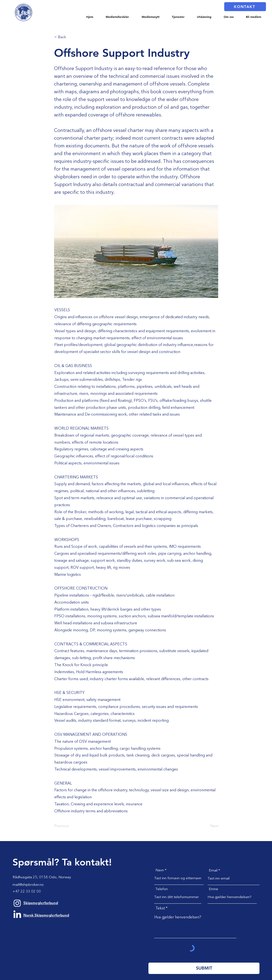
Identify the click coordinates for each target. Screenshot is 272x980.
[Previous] (70, 826)
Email (213, 871)
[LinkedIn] (17, 915)
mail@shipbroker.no (28, 885)
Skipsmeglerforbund (41, 903)
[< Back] (70, 37)
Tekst (160, 908)
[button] (117, 17)
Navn (160, 870)
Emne (213, 889)
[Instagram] (17, 903)
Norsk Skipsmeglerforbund (46, 915)
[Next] (206, 826)
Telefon (162, 889)
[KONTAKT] (245, 7)
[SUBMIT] (204, 968)
